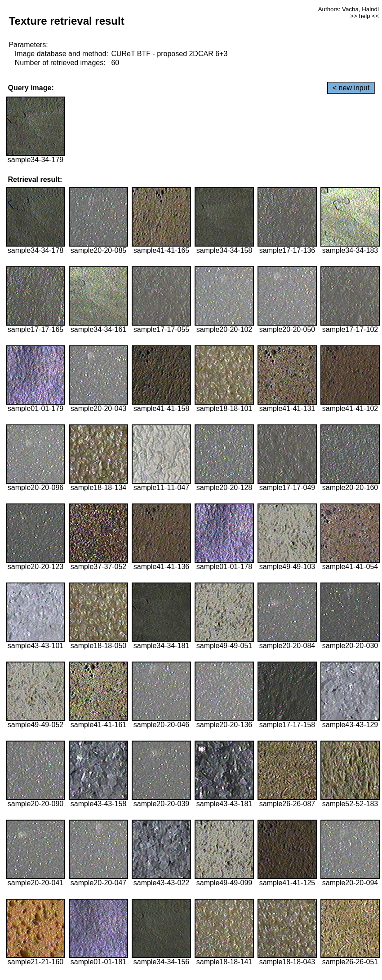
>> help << (364, 16)
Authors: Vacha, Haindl (349, 9)
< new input (351, 88)
